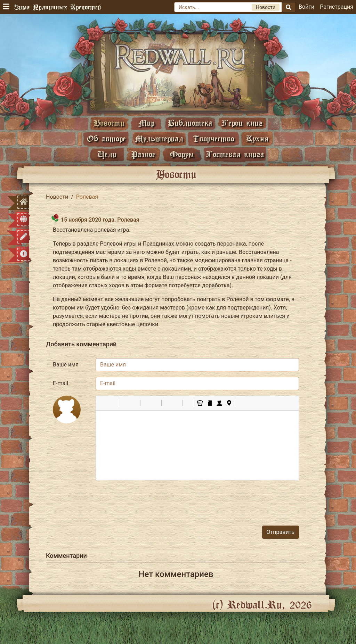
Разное (143, 154)
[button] (104, 403)
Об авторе (106, 138)
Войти (306, 7)
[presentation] (246, 499)
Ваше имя (66, 365)
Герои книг (242, 123)
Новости (109, 123)
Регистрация (337, 7)
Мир (146, 123)
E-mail (60, 383)
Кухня (257, 138)
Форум (182, 154)
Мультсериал (159, 138)
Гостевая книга (235, 154)
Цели (107, 154)
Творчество (214, 138)
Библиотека (190, 123)
